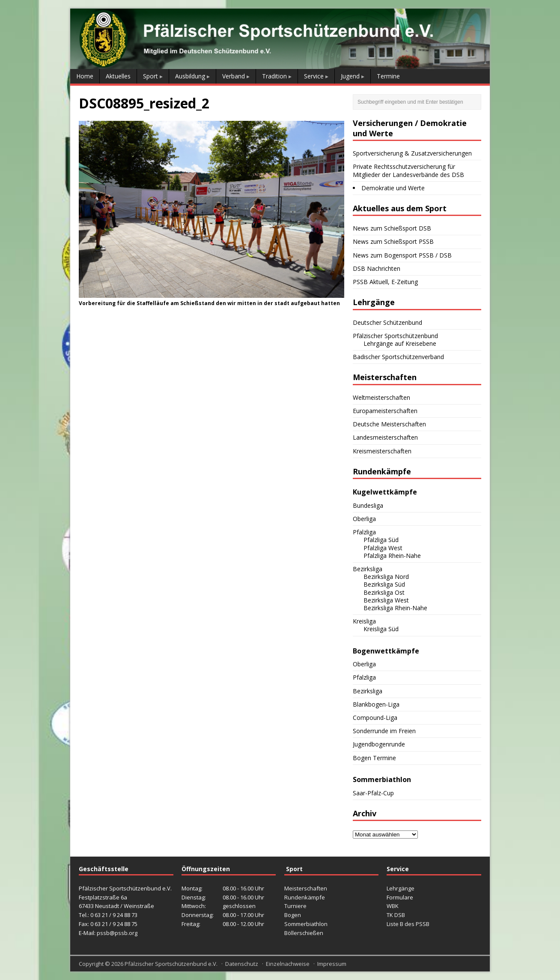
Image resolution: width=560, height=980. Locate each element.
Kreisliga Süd (381, 629)
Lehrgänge (401, 888)
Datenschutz (242, 964)
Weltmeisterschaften (381, 397)
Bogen (293, 915)
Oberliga (364, 519)
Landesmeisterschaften (385, 437)
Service (314, 76)
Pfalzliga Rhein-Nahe (392, 556)
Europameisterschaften (385, 411)
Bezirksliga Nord (386, 577)
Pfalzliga (364, 532)
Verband (234, 76)
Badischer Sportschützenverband (398, 357)
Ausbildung (190, 76)
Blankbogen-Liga (376, 704)
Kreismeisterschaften (382, 451)
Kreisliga (364, 621)
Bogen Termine (374, 758)
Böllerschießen (304, 933)
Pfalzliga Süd (381, 540)
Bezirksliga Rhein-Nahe (395, 608)
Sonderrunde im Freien (384, 731)
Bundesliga (368, 505)
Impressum (332, 964)
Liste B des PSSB (408, 924)
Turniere (295, 906)
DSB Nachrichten (377, 268)
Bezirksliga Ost (384, 592)
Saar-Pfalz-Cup (373, 793)
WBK (393, 906)
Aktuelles (118, 76)
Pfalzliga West (383, 548)
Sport (150, 76)
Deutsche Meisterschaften (389, 424)
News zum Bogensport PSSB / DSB (402, 255)
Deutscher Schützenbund (387, 322)
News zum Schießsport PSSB (393, 241)
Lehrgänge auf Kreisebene (400, 343)
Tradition (274, 76)
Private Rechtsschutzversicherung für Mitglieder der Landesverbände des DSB (408, 170)
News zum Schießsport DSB (392, 228)
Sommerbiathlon (306, 924)
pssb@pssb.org (117, 933)
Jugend (350, 76)
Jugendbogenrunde (379, 744)
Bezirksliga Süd (384, 584)
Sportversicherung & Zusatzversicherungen (412, 153)
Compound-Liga (375, 718)
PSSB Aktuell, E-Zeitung (385, 282)
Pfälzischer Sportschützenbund (395, 336)
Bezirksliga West (386, 600)
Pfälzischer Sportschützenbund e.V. (171, 964)
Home (85, 76)
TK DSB (396, 915)
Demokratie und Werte (393, 188)
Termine (388, 76)
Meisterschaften (306, 888)
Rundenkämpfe (305, 897)
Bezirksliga (368, 569)
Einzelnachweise (288, 964)
